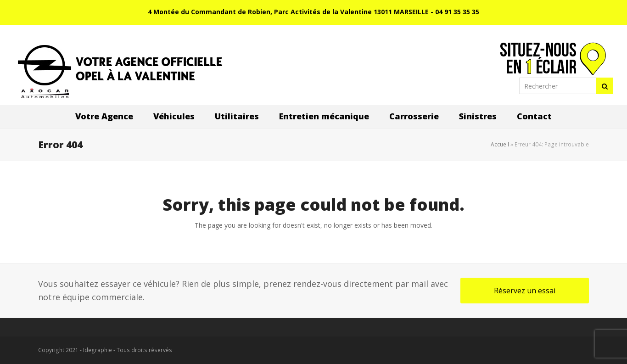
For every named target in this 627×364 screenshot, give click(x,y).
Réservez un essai (525, 291)
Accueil (500, 144)
